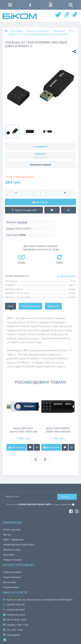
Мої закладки (10, 582)
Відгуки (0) (53, 306)
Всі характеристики (66, 276)
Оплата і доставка (12, 530)
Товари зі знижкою (13, 560)
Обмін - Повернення (13, 540)
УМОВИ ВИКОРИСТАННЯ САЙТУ (19, 545)
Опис (11, 306)
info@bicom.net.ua (14, 615)
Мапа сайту (9, 555)
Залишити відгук (40, 165)
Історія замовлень (12, 577)
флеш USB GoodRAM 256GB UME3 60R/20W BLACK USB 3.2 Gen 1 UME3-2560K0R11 (58, 430)
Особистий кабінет (12, 572)
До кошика (16, 447)
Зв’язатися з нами (12, 550)
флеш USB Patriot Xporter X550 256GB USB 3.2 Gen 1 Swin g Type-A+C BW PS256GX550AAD (23, 430)
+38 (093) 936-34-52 (14, 610)
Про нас (7, 535)
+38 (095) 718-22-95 (14, 605)
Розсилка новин (11, 587)
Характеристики (30, 306)
